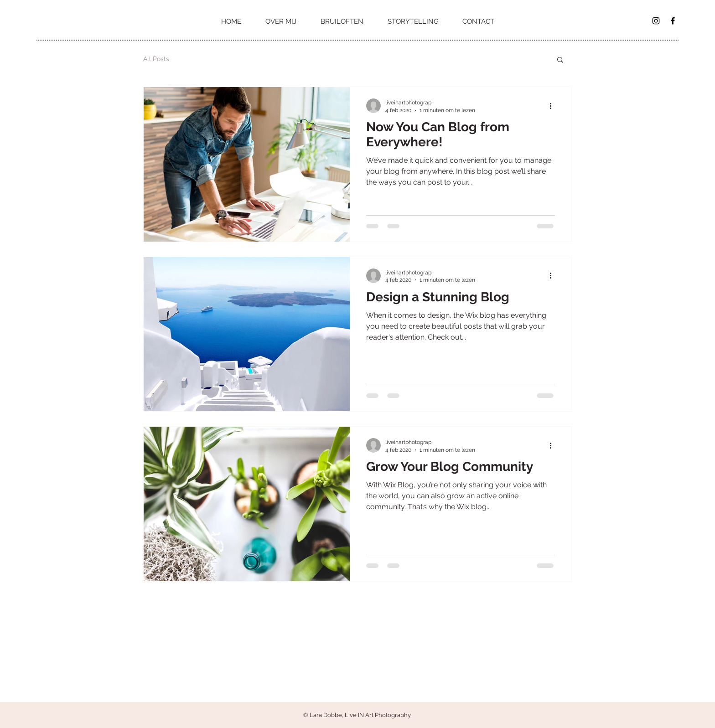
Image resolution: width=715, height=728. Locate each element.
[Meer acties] (554, 106)
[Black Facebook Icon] (673, 21)
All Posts (156, 59)
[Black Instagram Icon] (656, 21)
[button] (560, 60)
